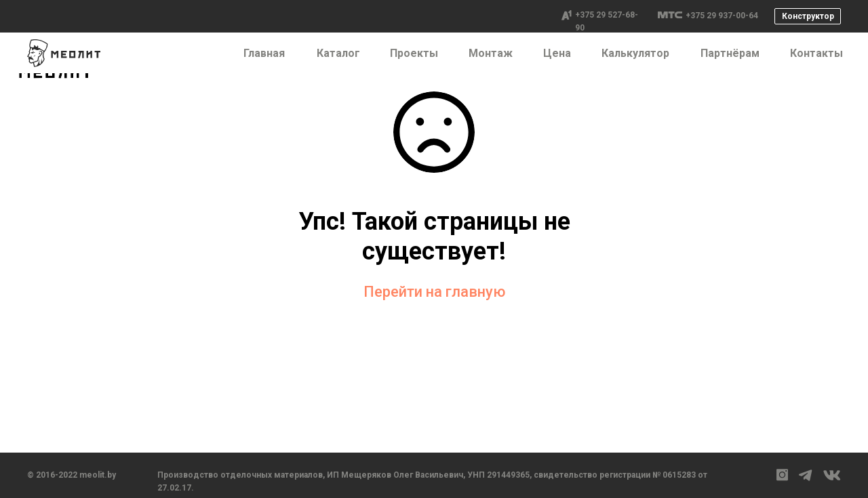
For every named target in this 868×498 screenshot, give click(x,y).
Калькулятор (635, 53)
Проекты (414, 53)
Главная (264, 53)
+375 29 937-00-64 (722, 16)
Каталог (338, 53)
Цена (557, 53)
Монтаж (491, 53)
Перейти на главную (434, 292)
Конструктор (808, 16)
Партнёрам (730, 53)
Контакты (816, 53)
